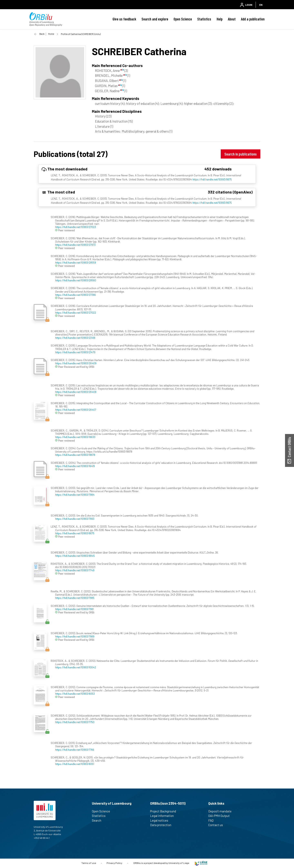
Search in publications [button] (241, 154)
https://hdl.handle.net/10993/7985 (75, 598)
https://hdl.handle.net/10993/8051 (75, 764)
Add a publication (253, 19)
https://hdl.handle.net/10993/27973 (75, 245)
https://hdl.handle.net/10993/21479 (75, 352)
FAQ (213, 820)
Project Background (165, 811)
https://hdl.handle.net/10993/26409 (76, 363)
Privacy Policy (114, 863)
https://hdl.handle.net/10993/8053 (75, 694)
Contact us (217, 825)
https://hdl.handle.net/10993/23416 (75, 338)
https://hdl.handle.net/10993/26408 (76, 392)
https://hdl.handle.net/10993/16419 (75, 466)
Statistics (204, 19)
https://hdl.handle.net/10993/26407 (76, 410)
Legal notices (161, 820)
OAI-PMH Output (221, 816)
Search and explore (155, 19)
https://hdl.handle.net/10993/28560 (76, 280)
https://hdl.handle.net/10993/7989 (75, 636)
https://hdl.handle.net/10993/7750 (75, 722)
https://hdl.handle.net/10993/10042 (76, 667)
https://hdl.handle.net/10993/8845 (75, 556)
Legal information (164, 816)
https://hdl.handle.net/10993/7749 (75, 570)
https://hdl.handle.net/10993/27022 (76, 313)
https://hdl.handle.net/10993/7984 (75, 495)
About (232, 19)
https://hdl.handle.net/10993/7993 (75, 519)
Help (220, 19)
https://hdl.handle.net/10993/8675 (212, 179)
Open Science (183, 19)
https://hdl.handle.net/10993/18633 (75, 437)
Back (42, 34)
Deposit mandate (222, 811)
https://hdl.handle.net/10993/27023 (76, 227)
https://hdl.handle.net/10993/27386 (75, 295)
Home (51, 34)
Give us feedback (124, 19)
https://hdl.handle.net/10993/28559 (76, 262)
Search (98, 820)
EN (261, 5)
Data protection (162, 825)
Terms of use (89, 863)
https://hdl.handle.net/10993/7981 (74, 609)
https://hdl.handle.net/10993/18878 (75, 455)
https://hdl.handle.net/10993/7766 (75, 750)
